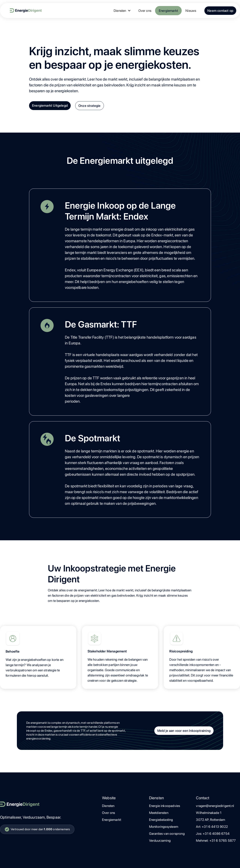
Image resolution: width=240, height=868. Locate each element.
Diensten (108, 806)
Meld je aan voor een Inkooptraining (184, 731)
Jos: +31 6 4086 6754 (213, 834)
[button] (122, 11)
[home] (23, 11)
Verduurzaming (160, 840)
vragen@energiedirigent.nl (215, 806)
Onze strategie (90, 106)
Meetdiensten (159, 813)
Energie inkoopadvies (165, 806)
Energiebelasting (161, 820)
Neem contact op (220, 11)
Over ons (145, 11)
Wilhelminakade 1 (209, 813)
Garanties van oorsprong (167, 834)
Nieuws (191, 11)
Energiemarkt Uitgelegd (50, 105)
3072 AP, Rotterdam (210, 820)
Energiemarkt (168, 11)
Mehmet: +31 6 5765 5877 (216, 840)
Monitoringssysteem (164, 827)
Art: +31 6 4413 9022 (212, 827)
